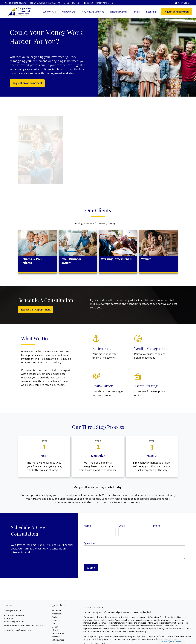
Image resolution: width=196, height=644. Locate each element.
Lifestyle (55, 630)
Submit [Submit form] (91, 568)
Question (89, 543)
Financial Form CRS (96, 607)
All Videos (56, 637)
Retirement (56, 610)
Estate (54, 617)
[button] (49, 12)
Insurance (56, 620)
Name (87, 526)
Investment (57, 614)
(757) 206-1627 (72, 3)
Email (122, 526)
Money (55, 627)
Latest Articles (58, 633)
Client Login (182, 3)
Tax (53, 624)
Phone (157, 526)
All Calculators (58, 640)
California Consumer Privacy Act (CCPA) (173, 636)
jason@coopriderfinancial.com (98, 3)
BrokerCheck (146, 612)
